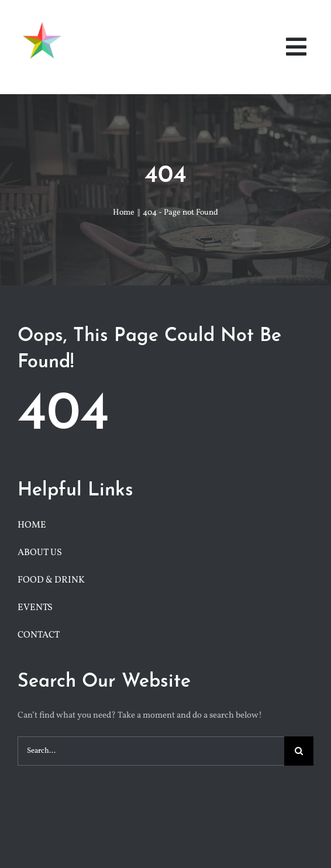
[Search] (299, 751)
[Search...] (151, 751)
